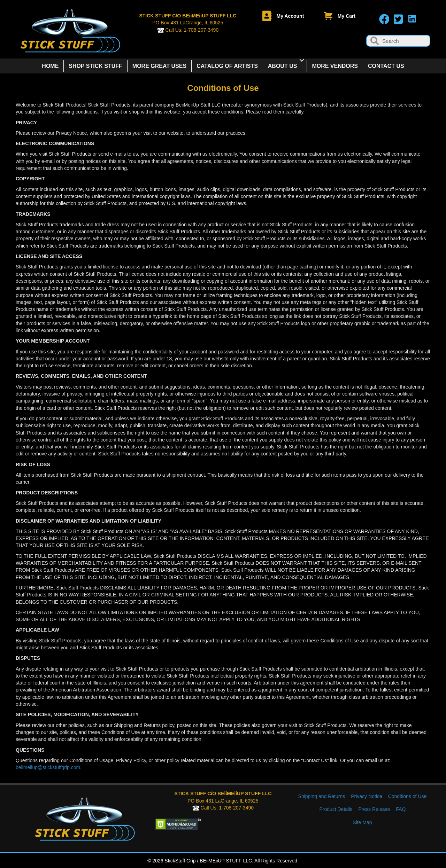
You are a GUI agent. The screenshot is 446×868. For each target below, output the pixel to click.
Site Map (362, 822)
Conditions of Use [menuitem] (407, 796)
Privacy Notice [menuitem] (366, 796)
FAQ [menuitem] (401, 809)
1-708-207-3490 (201, 30)
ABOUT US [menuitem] (283, 66)
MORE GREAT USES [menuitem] (159, 66)
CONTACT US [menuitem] (386, 66)
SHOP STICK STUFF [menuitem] (95, 66)
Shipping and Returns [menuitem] (322, 796)
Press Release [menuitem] (374, 809)
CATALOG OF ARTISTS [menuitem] (227, 66)
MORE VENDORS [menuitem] (335, 66)
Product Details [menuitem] (336, 809)
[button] (384, 19)
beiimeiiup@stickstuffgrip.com (48, 767)
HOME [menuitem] (50, 66)
